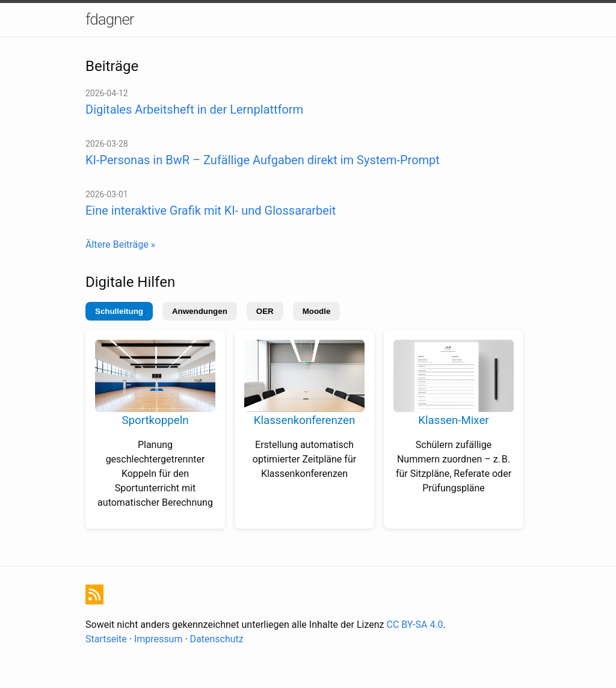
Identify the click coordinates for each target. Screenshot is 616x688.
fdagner (110, 19)
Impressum (159, 639)
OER (265, 311)
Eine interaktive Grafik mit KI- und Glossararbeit (211, 210)
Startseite (106, 639)
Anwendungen (200, 311)
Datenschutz (217, 639)
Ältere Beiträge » (120, 244)
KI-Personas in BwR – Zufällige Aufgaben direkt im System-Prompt (263, 160)
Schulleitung (119, 311)
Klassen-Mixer (453, 420)
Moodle (317, 311)
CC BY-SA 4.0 (415, 625)
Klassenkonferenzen (304, 420)
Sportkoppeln (155, 420)
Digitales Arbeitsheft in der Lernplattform (194, 109)
